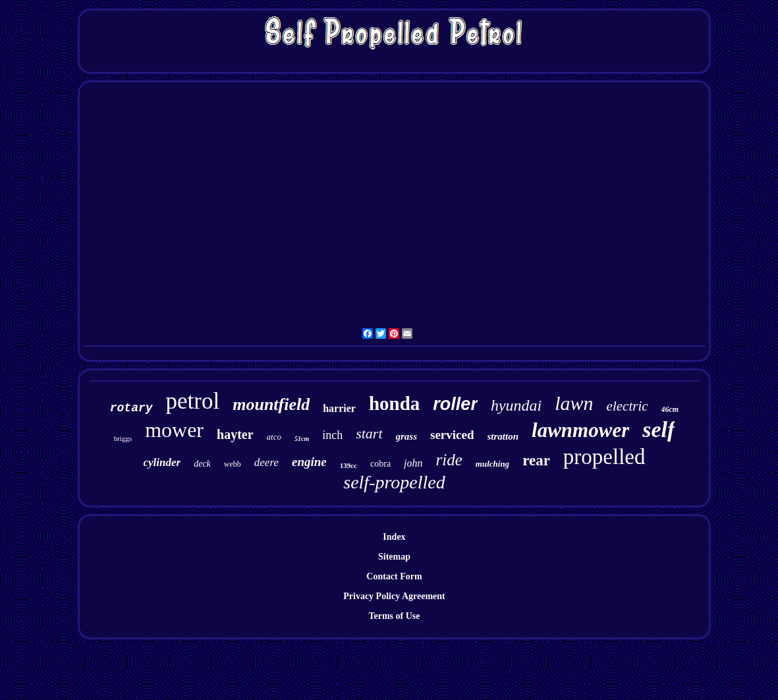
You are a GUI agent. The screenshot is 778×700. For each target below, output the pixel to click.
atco (274, 437)
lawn (574, 403)
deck (202, 464)
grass (407, 436)
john (413, 463)
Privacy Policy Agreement (394, 596)
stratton (503, 436)
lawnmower (580, 430)
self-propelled (394, 482)
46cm (670, 409)
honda (394, 403)
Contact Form (394, 576)
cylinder (162, 462)
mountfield (271, 404)
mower (174, 430)
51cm (302, 439)
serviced (452, 435)
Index (394, 537)
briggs (123, 438)
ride (449, 460)
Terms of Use (394, 616)
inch (332, 435)
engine (309, 462)
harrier (339, 408)
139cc (348, 465)
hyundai (516, 405)
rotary (131, 408)
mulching (492, 464)
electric (627, 406)
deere (266, 462)
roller (455, 404)
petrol (193, 401)
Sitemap (394, 557)
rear (536, 460)
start (369, 433)
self (658, 429)
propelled (604, 457)
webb (233, 464)
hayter (235, 434)
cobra (380, 464)
